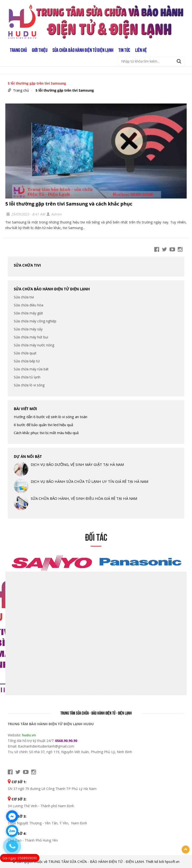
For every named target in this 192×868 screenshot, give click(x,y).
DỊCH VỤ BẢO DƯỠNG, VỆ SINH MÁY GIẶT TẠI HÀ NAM (77, 464)
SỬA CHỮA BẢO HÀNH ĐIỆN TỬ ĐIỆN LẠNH (83, 50)
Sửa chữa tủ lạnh (27, 377)
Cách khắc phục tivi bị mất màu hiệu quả (46, 433)
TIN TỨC (124, 50)
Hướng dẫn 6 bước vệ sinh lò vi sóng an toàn (51, 417)
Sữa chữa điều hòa (29, 305)
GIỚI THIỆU (40, 50)
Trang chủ (18, 50)
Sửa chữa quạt (25, 353)
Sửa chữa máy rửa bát (31, 369)
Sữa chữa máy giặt (28, 313)
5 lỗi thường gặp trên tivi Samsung (65, 90)
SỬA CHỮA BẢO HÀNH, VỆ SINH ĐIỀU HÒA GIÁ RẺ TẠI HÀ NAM (84, 498)
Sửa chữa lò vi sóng (29, 385)
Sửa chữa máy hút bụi (31, 337)
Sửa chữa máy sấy (28, 329)
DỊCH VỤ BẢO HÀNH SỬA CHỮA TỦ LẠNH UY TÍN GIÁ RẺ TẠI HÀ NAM (89, 481)
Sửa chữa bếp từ (27, 361)
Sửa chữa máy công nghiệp (35, 321)
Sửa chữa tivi (27, 265)
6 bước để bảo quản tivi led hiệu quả (43, 425)
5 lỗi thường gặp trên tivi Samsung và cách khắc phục (69, 204)
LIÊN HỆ (141, 50)
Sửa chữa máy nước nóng (34, 345)
